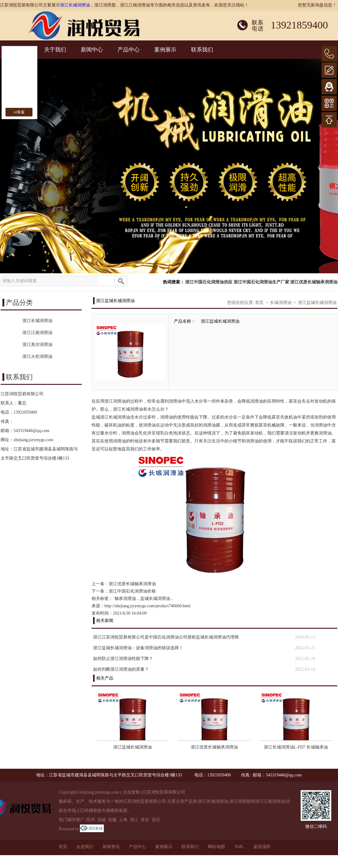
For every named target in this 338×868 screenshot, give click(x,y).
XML (239, 847)
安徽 (112, 820)
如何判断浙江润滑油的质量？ (121, 669)
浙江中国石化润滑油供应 (209, 282)
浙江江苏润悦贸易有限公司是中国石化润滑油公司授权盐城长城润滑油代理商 (166, 637)
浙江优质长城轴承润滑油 (314, 282)
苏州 (91, 820)
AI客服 (19, 112)
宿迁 (156, 820)
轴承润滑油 (125, 599)
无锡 (101, 820)
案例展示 (165, 50)
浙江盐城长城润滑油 (317, 303)
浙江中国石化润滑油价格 (132, 591)
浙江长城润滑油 (75, 5)
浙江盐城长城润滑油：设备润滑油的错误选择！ (138, 648)
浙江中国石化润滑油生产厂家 (261, 282)
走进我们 (85, 847)
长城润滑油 (281, 303)
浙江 (134, 820)
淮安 (145, 820)
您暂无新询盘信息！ (317, 5)
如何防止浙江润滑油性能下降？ (123, 659)
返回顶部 (262, 847)
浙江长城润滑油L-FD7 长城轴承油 (296, 747)
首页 (259, 303)
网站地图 (216, 847)
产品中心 (129, 50)
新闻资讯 (111, 847)
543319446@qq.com (32, 431)
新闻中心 (92, 50)
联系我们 (202, 50)
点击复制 (131, 792)
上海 (123, 820)
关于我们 (55, 50)
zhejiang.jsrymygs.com (33, 440)
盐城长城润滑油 (155, 599)
